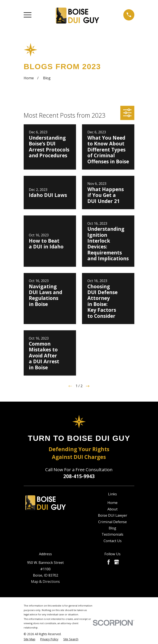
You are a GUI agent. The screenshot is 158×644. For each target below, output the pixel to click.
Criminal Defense (112, 522)
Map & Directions (45, 582)
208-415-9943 (79, 476)
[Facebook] (109, 562)
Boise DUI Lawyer (113, 515)
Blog (112, 528)
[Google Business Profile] (117, 562)
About (112, 509)
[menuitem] (29, 639)
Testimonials (112, 534)
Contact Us (113, 541)
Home (112, 503)
